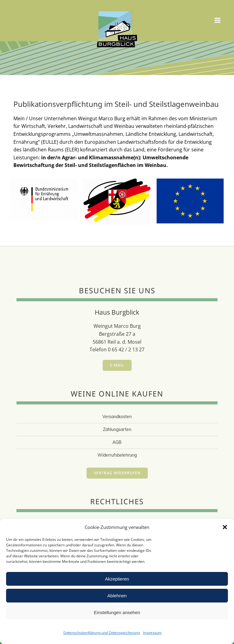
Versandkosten (117, 417)
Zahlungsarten (117, 429)
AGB (117, 442)
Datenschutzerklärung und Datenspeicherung (102, 633)
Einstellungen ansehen (117, 612)
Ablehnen (117, 596)
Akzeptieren (117, 579)
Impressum (152, 633)
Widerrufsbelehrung (117, 455)
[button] (225, 527)
